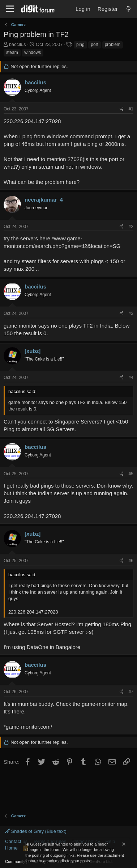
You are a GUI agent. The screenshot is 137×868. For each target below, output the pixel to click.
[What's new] (129, 9)
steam (12, 52)
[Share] (122, 109)
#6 (131, 561)
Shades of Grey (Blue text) (36, 831)
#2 (131, 227)
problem (113, 45)
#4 (131, 378)
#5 (131, 474)
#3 (131, 313)
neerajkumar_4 (44, 200)
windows (33, 52)
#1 (131, 109)
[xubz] (33, 351)
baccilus (18, 44)
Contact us (16, 841)
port (95, 45)
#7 (131, 692)
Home (11, 848)
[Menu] (10, 9)
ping (80, 45)
